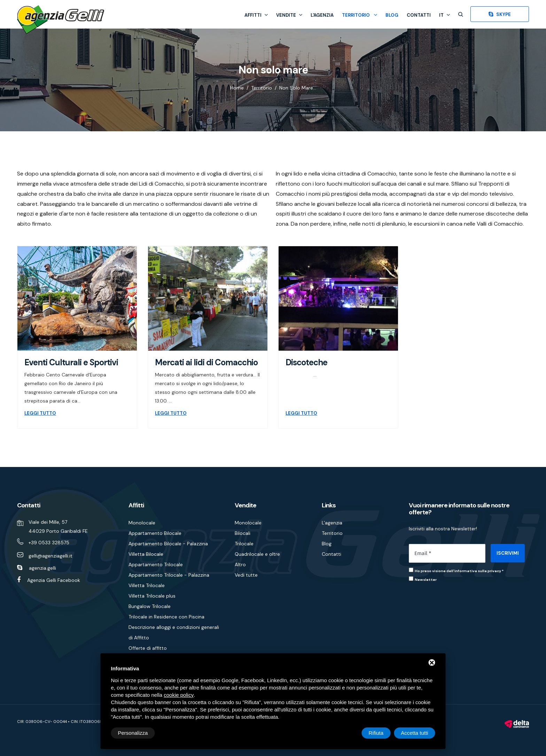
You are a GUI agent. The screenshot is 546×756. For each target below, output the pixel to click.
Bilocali (243, 533)
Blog (392, 15)
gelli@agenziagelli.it (50, 556)
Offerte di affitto (148, 648)
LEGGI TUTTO (40, 413)
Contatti (419, 15)
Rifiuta (376, 733)
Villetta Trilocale (147, 585)
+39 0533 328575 (49, 543)
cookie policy (179, 695)
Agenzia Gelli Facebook (54, 580)
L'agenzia (322, 15)
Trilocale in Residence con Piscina (166, 617)
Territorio (360, 15)
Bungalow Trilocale (150, 606)
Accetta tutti (414, 733)
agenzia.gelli (42, 568)
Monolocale (142, 523)
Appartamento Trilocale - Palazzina (169, 575)
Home (237, 88)
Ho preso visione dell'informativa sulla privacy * (459, 571)
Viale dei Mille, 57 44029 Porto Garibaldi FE (58, 527)
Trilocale (244, 544)
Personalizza (133, 733)
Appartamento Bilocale (155, 533)
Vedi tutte (246, 575)
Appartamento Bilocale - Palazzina (168, 544)
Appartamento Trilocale (156, 564)
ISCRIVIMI (508, 553)
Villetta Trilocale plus (152, 596)
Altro (240, 564)
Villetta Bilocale (146, 554)
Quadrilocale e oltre (257, 554)
